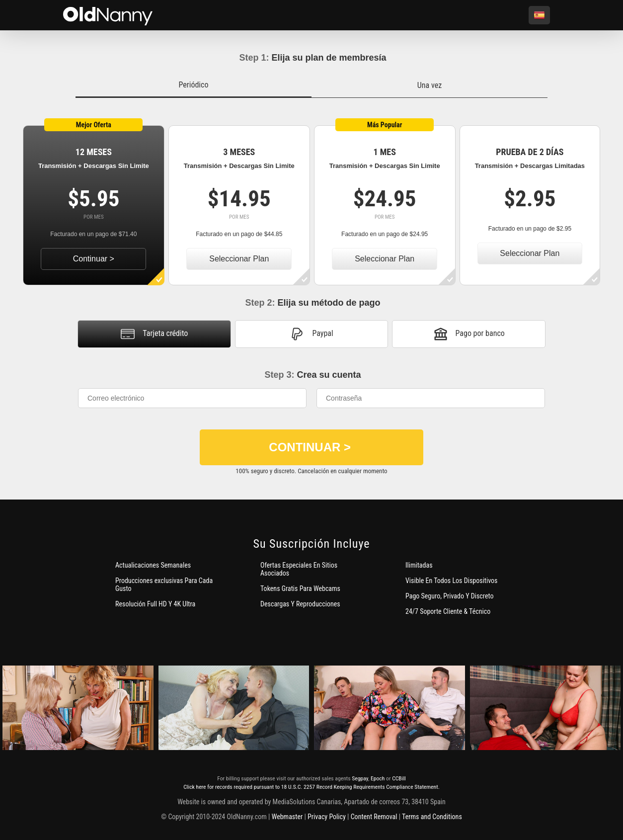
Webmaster (287, 817)
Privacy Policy (327, 817)
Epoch (378, 778)
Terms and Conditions (432, 817)
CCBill (399, 778)
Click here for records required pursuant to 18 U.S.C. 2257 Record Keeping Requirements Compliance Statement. (311, 787)
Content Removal (374, 817)
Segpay (360, 778)
